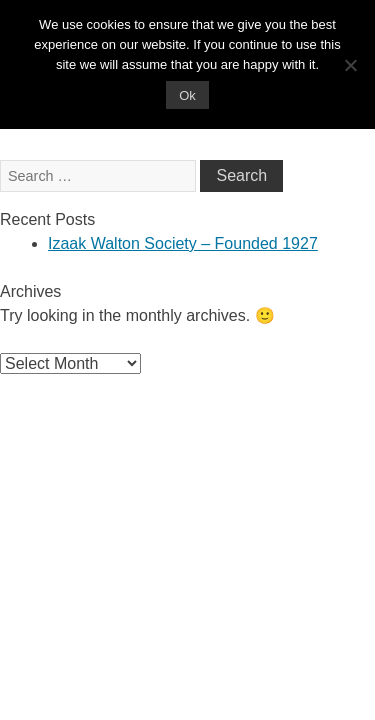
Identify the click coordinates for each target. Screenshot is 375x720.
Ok (187, 95)
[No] (350, 65)
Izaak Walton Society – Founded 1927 (183, 243)
